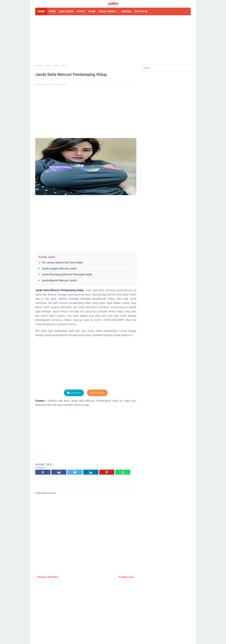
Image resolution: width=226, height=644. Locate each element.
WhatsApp (97, 393)
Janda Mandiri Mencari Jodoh (59, 280)
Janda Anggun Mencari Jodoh (59, 268)
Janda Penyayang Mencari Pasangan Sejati (67, 274)
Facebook (74, 393)
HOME (41, 11)
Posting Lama (126, 577)
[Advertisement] (113, 39)
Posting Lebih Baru (48, 577)
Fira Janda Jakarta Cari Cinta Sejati (62, 263)
